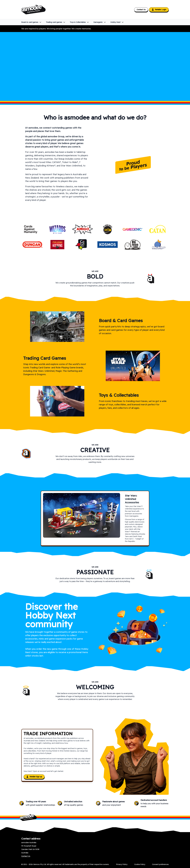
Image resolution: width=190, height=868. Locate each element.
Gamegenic (100, 22)
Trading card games (56, 22)
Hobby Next (117, 22)
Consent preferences (160, 864)
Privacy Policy (122, 864)
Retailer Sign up (34, 777)
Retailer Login (159, 10)
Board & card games (31, 22)
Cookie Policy (140, 864)
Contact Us (141, 10)
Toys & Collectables (79, 22)
